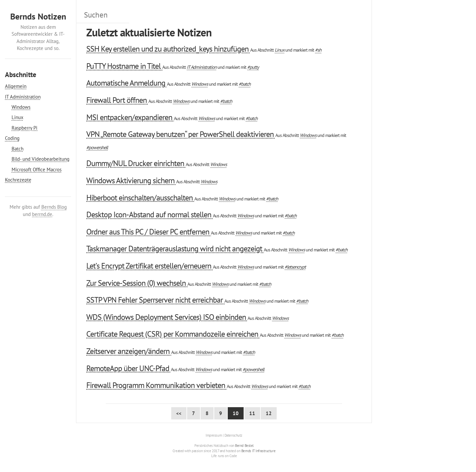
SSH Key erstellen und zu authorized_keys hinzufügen (168, 49)
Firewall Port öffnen (117, 100)
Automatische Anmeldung (127, 83)
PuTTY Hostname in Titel (124, 66)
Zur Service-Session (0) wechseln (137, 283)
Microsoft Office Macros (37, 170)
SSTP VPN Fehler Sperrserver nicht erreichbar (155, 300)
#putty (253, 67)
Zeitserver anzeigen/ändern (129, 351)
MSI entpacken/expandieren (130, 117)
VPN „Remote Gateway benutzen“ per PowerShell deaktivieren (181, 134)
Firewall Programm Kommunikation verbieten (157, 385)
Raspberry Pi (24, 128)
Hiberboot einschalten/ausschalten (140, 198)
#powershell (97, 147)
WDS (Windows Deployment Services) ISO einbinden (167, 317)
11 (252, 413)
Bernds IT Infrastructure (258, 451)
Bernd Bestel (244, 446)
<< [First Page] (179, 413)
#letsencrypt (295, 267)
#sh (318, 50)
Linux (18, 117)
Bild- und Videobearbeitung (40, 159)
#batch (245, 84)
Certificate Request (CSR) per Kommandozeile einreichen (173, 334)
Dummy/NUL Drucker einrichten (136, 163)
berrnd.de (42, 214)
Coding (12, 138)
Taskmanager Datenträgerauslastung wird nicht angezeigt (175, 249)
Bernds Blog (54, 207)
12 (269, 413)
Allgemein (16, 86)
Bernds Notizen (38, 16)
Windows (21, 107)
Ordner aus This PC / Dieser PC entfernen (149, 232)
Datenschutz (233, 435)
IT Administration (23, 97)
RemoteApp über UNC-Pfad (129, 368)
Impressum (214, 435)
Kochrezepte (18, 180)
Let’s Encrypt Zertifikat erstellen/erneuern (150, 266)
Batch (18, 149)
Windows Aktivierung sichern (131, 180)
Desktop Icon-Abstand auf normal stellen (150, 215)
